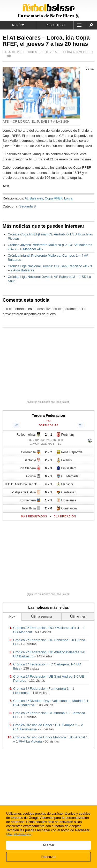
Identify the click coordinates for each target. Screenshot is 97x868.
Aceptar (48, 845)
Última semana (41, 617)
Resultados (55, 25)
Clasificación (65, 517)
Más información (18, 834)
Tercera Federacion (48, 416)
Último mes (78, 617)
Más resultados (34, 517)
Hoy (12, 617)
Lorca (68, 198)
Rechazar (49, 857)
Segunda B (27, 206)
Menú (18, 25)
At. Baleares (34, 198)
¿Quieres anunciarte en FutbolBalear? (49, 402)
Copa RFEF (53, 198)
